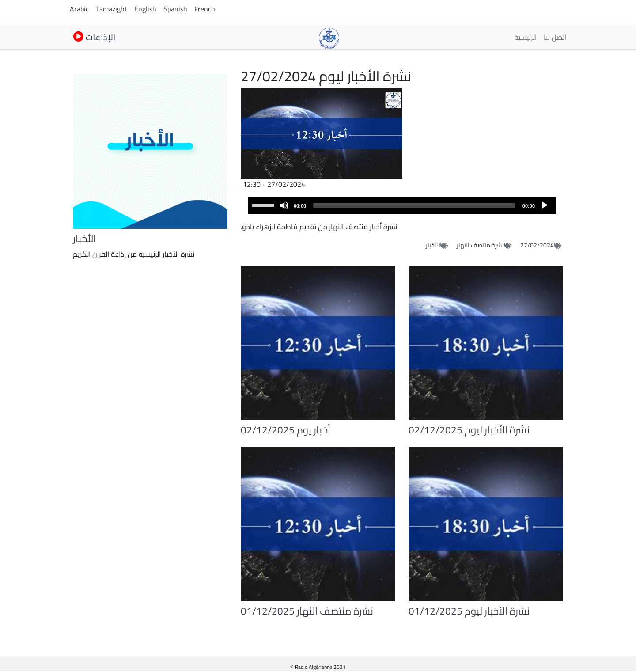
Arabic (79, 9)
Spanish (175, 9)
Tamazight (112, 9)
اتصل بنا (555, 37)
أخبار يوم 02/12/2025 (286, 430)
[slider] (414, 205)
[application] (402, 205)
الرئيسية (526, 37)
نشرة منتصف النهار (480, 245)
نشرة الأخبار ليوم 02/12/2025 (469, 430)
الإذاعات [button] (94, 37)
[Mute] (284, 205)
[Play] (545, 205)
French (205, 9)
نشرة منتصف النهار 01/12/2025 (307, 611)
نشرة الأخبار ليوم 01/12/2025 (469, 611)
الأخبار (433, 245)
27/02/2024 (537, 245)
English (145, 9)
